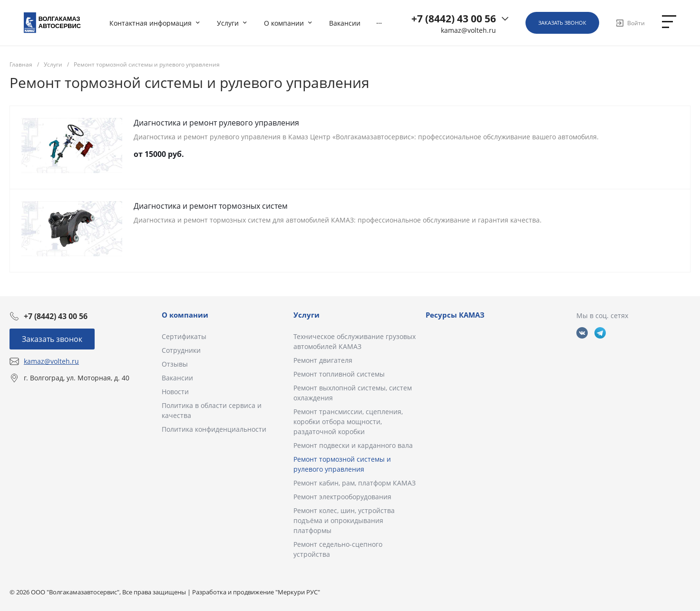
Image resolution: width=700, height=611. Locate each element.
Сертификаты (184, 336)
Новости (175, 392)
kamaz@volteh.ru (468, 30)
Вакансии (177, 378)
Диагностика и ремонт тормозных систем (211, 206)
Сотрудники (181, 350)
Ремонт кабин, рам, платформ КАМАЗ (355, 483)
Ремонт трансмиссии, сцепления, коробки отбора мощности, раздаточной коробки (348, 422)
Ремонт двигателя (323, 360)
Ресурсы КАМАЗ (455, 315)
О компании (185, 315)
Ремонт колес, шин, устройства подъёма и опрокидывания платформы (344, 520)
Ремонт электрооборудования (342, 497)
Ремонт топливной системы (339, 374)
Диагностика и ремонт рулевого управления (216, 123)
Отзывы (175, 364)
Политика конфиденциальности (214, 429)
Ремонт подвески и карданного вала (353, 445)
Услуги (306, 315)
